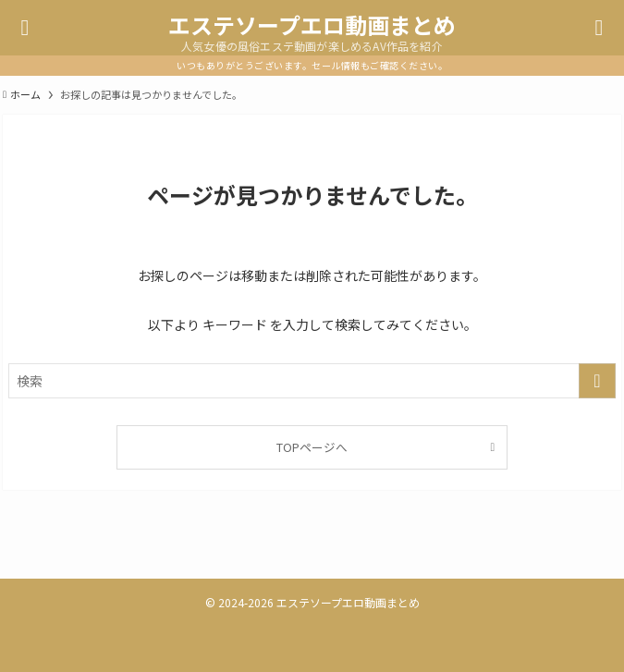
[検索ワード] (312, 381)
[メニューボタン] (25, 28)
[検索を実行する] (597, 381)
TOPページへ (312, 447)
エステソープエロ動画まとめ (312, 25)
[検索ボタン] (599, 28)
